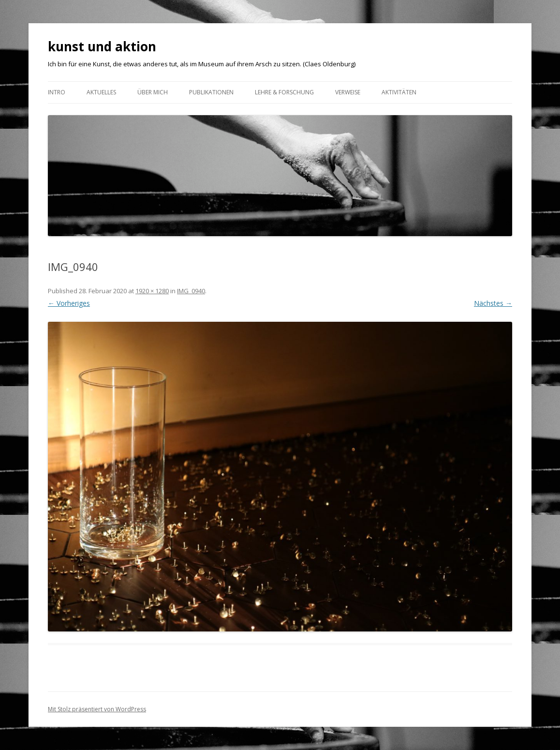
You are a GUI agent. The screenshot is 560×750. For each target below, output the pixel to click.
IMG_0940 (191, 291)
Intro (57, 92)
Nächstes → (493, 303)
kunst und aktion (102, 46)
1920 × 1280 (152, 291)
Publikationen (211, 92)
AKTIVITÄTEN (399, 92)
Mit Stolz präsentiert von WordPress (97, 709)
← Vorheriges (69, 303)
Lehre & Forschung (284, 92)
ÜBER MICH (153, 92)
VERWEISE (348, 92)
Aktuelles (101, 92)
